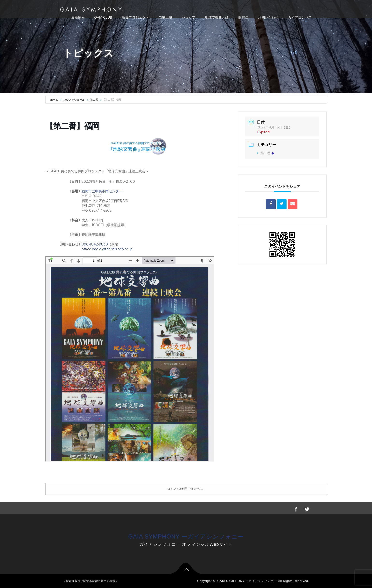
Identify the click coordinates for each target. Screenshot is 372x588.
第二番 (94, 100)
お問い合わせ (268, 17)
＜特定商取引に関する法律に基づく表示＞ (91, 581)
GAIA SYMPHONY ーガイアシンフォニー (186, 536)
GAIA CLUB (103, 17)
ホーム (55, 100)
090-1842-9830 (95, 244)
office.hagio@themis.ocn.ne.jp (107, 249)
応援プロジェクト (135, 17)
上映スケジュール (74, 100)
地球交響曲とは (217, 17)
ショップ (189, 17)
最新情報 (78, 17)
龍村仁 (243, 17)
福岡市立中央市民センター (102, 191)
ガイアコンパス (300, 17)
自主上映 (165, 17)
